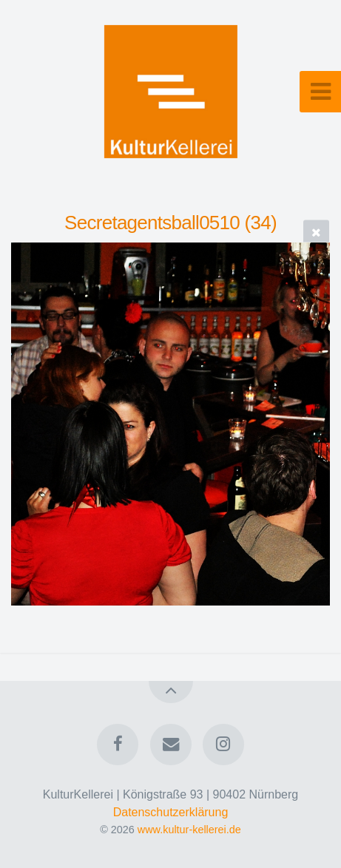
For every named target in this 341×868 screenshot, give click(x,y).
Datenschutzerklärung (171, 812)
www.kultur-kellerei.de (189, 830)
